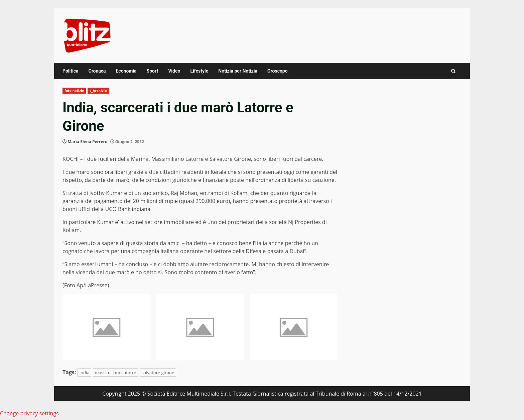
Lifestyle (199, 71)
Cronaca (97, 71)
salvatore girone (158, 373)
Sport (153, 71)
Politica (70, 71)
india (85, 373)
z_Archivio (98, 91)
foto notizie (74, 91)
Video (174, 71)
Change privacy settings (29, 413)
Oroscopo (278, 71)
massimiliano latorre (116, 373)
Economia (126, 71)
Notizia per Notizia (238, 71)
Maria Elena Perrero (87, 142)
